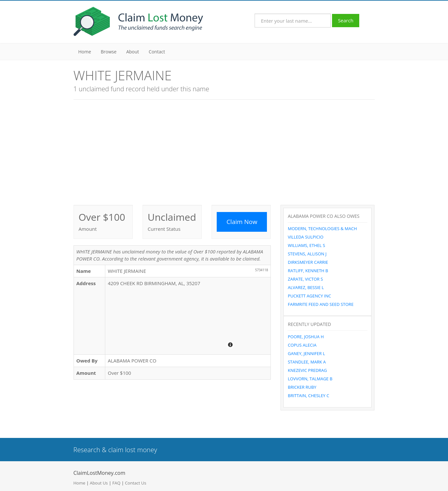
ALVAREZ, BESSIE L (306, 287)
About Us (99, 483)
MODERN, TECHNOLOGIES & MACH (322, 229)
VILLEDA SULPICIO (305, 237)
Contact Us (136, 483)
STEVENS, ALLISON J (307, 254)
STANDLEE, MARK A (307, 362)
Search (346, 20)
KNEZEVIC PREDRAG (307, 370)
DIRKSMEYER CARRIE (308, 262)
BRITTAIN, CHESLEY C (308, 396)
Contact (157, 52)
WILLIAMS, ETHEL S (306, 245)
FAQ (116, 483)
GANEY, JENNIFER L (306, 353)
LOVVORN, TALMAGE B (310, 379)
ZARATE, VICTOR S (305, 279)
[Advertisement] (224, 151)
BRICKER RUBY (302, 387)
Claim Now (242, 222)
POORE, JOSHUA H (306, 337)
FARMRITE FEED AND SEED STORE (321, 304)
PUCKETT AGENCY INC (309, 296)
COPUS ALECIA (302, 345)
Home (85, 52)
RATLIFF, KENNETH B (308, 271)
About (133, 52)
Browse (109, 52)
